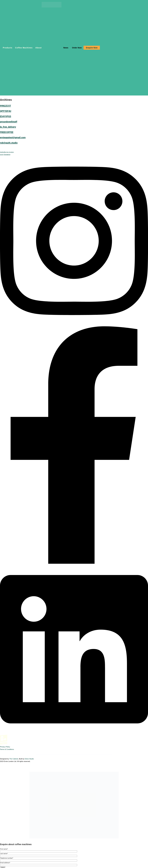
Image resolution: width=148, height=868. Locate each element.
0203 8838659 (5, 155)
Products (8, 48)
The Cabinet (14, 759)
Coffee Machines (24, 48)
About (39, 48)
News (66, 48)
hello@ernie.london (7, 152)
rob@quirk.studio (9, 143)
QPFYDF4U (6, 111)
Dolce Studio (29, 759)
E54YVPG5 (6, 116)
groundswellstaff (9, 122)
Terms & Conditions (7, 749)
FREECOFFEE (7, 132)
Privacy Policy (5, 747)
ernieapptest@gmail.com (13, 138)
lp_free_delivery (8, 127)
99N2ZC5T (6, 106)
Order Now (77, 48)
